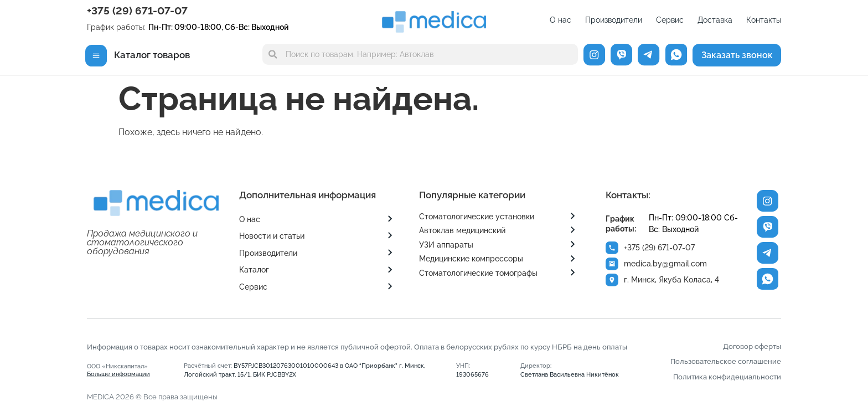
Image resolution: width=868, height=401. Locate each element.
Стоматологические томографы (478, 273)
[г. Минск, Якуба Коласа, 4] (612, 280)
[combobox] (420, 54)
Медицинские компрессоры (471, 259)
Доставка (715, 20)
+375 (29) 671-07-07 (137, 11)
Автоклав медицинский (462, 230)
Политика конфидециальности (727, 377)
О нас (560, 20)
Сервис (670, 20)
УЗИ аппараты (446, 245)
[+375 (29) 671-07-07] (612, 248)
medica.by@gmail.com (666, 264)
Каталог (254, 270)
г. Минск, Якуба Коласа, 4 (672, 280)
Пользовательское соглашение (726, 361)
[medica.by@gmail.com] (612, 264)
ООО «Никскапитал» (118, 370)
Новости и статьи (272, 236)
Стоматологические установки (477, 217)
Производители (614, 20)
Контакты (764, 20)
